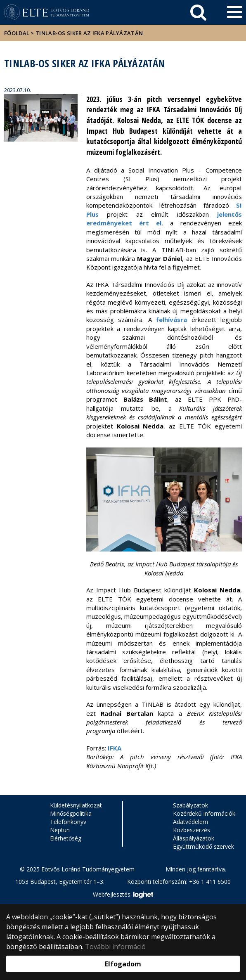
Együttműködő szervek (203, 846)
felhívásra (171, 320)
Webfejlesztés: (123, 895)
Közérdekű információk (204, 813)
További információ (115, 947)
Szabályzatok (190, 805)
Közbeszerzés (192, 830)
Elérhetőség (66, 838)
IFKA (115, 748)
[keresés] (198, 12)
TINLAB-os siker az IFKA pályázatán (89, 33)
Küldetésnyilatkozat (76, 805)
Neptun (60, 830)
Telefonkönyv (68, 822)
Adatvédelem (190, 822)
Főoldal (17, 33)
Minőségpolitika (71, 813)
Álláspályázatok (194, 838)
